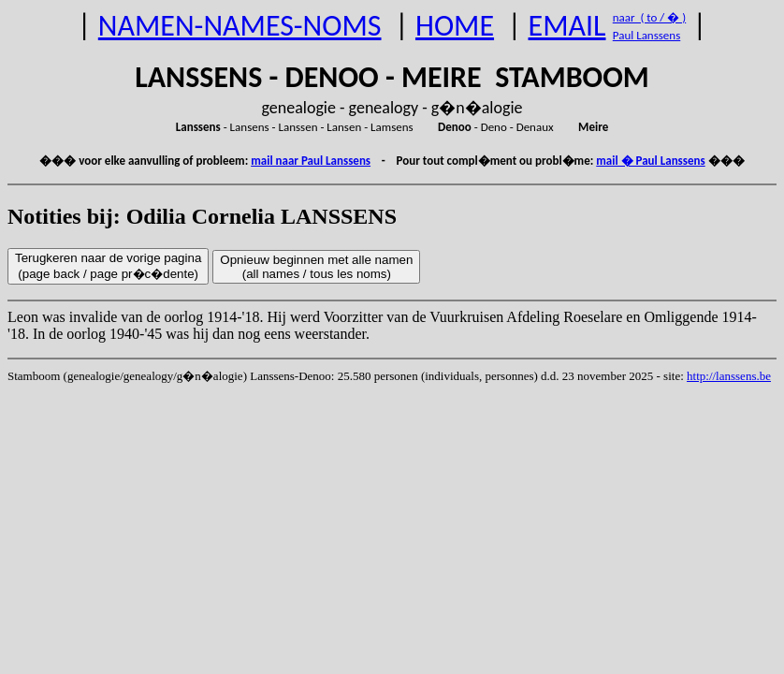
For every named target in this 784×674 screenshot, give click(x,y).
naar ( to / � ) (649, 17)
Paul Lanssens (647, 35)
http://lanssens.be (729, 376)
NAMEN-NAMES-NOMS (240, 26)
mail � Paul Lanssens (650, 161)
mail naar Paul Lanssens (311, 161)
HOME (455, 26)
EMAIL (567, 26)
